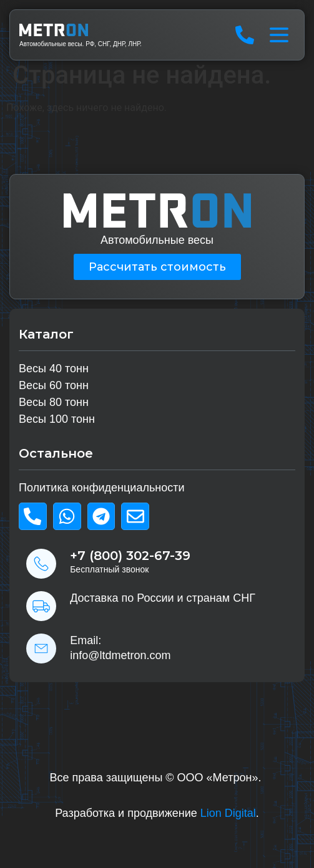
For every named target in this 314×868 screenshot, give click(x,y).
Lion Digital (228, 813)
